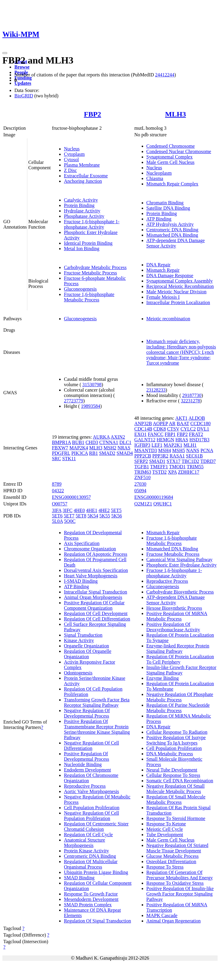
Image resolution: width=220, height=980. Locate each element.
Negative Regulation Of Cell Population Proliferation (92, 816)
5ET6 (57, 516)
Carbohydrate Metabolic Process (95, 267)
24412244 (165, 75)
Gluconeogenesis (80, 289)
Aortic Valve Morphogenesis (92, 791)
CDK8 (160, 429)
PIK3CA (80, 453)
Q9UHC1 (163, 504)
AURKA (101, 437)
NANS (193, 450)
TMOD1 (177, 467)
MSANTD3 (146, 450)
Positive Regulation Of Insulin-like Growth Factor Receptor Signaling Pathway (180, 894)
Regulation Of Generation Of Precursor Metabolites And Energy (180, 875)
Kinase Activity (79, 640)
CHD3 (92, 442)
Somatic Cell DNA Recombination (180, 781)
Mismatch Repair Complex (172, 184)
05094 (140, 491)
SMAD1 (157, 461)
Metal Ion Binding (82, 249)
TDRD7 (208, 461)
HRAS (182, 440)
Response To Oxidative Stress (175, 883)
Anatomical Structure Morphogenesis (84, 843)
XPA (172, 472)
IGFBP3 (142, 445)
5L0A (57, 521)
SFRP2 (141, 461)
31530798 (92, 385)
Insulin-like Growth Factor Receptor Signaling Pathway (181, 670)
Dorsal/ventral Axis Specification (96, 570)
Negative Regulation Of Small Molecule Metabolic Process (176, 789)
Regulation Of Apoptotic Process (96, 554)
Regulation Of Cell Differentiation (97, 619)
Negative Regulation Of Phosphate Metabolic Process (180, 697)
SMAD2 (107, 453)
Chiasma (155, 178)
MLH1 (190, 445)
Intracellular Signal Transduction (96, 592)
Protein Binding (79, 205)
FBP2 (93, 114)
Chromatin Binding (165, 203)
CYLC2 (188, 429)
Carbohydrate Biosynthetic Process (180, 592)
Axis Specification (82, 543)
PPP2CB (143, 456)
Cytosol (71, 160)
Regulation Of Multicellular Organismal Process (91, 864)
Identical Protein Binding (88, 243)
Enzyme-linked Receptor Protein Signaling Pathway (178, 648)
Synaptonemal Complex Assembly (180, 281)
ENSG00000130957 (71, 497)
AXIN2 (118, 437)
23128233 (156, 390)
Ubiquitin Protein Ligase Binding (96, 872)
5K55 (105, 516)
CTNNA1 (109, 442)
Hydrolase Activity (82, 211)
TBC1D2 (190, 461)
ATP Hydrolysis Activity (170, 224)
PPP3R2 (160, 456)
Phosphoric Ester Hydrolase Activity (182, 565)
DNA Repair (158, 265)
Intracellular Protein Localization (178, 302)
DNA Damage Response (170, 275)
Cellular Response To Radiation (177, 732)
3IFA (57, 510)
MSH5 (179, 450)
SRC (56, 459)
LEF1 (157, 445)
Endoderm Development (87, 770)
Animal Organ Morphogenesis (93, 597)
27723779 (74, 401)
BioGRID (24, 96)
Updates (23, 83)
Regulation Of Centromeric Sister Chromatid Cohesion (96, 826)
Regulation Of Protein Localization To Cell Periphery (180, 659)
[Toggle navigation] (5, 53)
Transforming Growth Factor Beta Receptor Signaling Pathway (97, 702)
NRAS (124, 448)
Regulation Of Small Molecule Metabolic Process (176, 799)
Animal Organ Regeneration (174, 921)
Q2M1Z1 (143, 504)
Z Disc (70, 170)
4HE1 (92, 510)
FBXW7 (60, 448)
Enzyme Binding (163, 678)
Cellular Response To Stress (173, 775)
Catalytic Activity (81, 200)
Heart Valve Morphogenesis (91, 576)
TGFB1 (142, 467)
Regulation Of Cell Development (96, 613)
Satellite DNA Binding (168, 208)
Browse (22, 67)
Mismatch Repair (163, 270)
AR (172, 423)
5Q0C (70, 521)
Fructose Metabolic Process (90, 273)
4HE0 (79, 510)
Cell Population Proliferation (92, 808)
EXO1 (141, 434)
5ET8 (81, 516)
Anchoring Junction (83, 181)
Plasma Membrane (82, 165)
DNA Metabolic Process (170, 754)
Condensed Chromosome (171, 146)
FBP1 (170, 434)
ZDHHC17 (189, 472)
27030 (140, 484)
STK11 (69, 459)
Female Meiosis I (163, 297)
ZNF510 (143, 477)
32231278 (191, 401)
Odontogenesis (78, 673)
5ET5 (116, 510)
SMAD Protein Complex (88, 905)
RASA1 (177, 456)
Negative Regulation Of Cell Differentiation (92, 746)
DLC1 (125, 442)
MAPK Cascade (162, 915)
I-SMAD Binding (81, 581)
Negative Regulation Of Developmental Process (87, 713)
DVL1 (203, 429)
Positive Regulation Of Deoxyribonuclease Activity (173, 627)
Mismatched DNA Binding (172, 235)
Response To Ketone (166, 824)
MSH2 (110, 448)
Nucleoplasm (159, 173)
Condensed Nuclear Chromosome (179, 151)
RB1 (93, 453)
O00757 (60, 504)
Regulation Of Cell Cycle (88, 835)
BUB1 (78, 442)
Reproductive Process (85, 786)
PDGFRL (61, 453)
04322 (58, 491)
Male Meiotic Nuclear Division (176, 292)
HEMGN (166, 440)
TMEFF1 (159, 467)
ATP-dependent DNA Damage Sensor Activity (176, 243)
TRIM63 (143, 472)
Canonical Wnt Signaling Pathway (180, 560)
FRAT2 (196, 434)
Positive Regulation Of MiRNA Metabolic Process (177, 616)
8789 (57, 484)
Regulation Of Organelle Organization (88, 654)
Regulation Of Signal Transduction (98, 921)
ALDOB (197, 418)
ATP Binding (159, 219)
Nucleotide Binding (83, 764)
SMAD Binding (79, 878)
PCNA (207, 450)
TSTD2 (159, 472)
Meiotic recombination (168, 319)
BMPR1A (61, 442)
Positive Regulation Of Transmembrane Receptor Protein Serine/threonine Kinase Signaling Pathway (97, 729)
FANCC (155, 434)
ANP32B (143, 423)
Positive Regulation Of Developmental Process (87, 756)
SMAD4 (125, 453)
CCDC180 (200, 423)
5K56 (117, 516)
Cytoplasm (74, 154)
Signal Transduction (83, 635)
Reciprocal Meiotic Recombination (180, 286)
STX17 (173, 461)
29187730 (192, 395)
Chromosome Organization (90, 549)
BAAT (183, 423)
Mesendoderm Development (91, 899)
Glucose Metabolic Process (173, 856)
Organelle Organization (86, 646)
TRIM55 (195, 467)
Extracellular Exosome (86, 176)
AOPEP (160, 423)
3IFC (68, 510)
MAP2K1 (173, 445)
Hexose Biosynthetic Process (174, 608)
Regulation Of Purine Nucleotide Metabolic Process (178, 708)
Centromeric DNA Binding (172, 230)
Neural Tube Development (172, 770)
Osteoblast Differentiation (171, 862)
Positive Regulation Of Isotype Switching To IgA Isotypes (176, 740)
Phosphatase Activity (84, 216)
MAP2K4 (79, 448)
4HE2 (104, 510)
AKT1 (181, 418)
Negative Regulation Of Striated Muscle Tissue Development (178, 848)
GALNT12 (145, 440)
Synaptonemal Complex (170, 157)
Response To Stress (165, 867)
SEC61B (194, 456)
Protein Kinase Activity (86, 851)
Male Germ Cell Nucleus (170, 162)
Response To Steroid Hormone (176, 818)
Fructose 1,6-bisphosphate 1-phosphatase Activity (92, 224)
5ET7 (69, 516)
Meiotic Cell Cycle (165, 829)
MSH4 (165, 450)
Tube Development (165, 835)
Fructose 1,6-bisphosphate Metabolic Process (89, 297)
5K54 (93, 516)
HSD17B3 (199, 440)
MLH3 (175, 114)
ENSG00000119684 (154, 497)
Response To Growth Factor (91, 894)
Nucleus (72, 149)
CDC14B (143, 429)
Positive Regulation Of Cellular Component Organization (94, 605)
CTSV (173, 429)
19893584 (91, 406)
